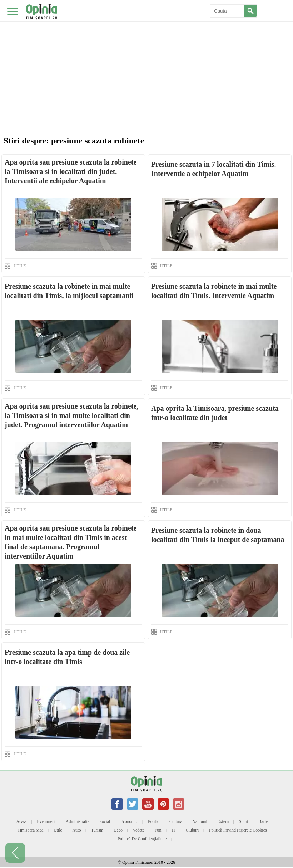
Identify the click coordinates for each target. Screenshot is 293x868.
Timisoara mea (31, 830)
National (200, 821)
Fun (158, 830)
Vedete (139, 830)
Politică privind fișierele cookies (238, 830)
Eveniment (46, 821)
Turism (97, 830)
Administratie (78, 821)
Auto (76, 830)
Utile (58, 830)
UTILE (20, 266)
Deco (118, 830)
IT (173, 830)
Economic (129, 821)
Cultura (176, 821)
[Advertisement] (146, 54)
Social (105, 821)
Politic (153, 821)
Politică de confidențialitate (142, 839)
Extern (223, 821)
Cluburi (192, 830)
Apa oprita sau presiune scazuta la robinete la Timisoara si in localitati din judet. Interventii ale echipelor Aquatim (71, 171)
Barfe (263, 821)
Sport (244, 821)
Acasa (22, 821)
